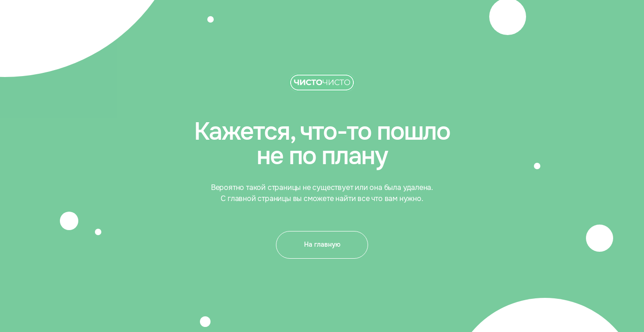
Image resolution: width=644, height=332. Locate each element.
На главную (322, 244)
